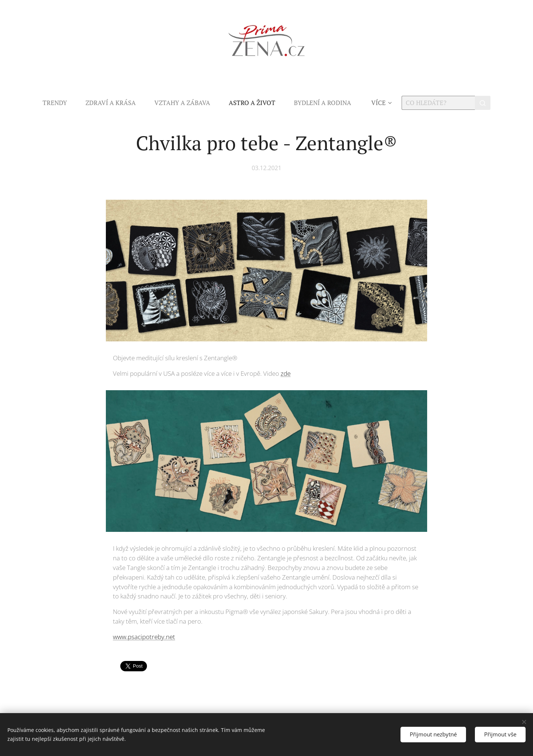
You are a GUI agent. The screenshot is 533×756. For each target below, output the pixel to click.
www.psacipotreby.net (144, 637)
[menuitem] (59, 103)
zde (286, 374)
